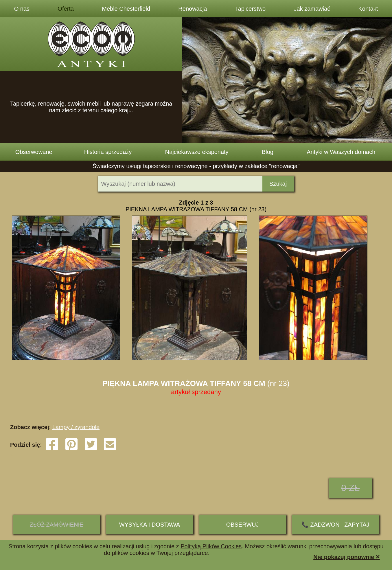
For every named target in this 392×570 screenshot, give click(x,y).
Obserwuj (243, 525)
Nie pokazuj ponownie (347, 557)
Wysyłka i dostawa (150, 525)
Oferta (66, 9)
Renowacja (193, 9)
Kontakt (368, 9)
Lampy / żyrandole (76, 427)
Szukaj (278, 184)
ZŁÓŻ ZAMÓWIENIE (57, 525)
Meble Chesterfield (126, 9)
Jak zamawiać (312, 9)
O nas (22, 9)
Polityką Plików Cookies (211, 546)
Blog (268, 152)
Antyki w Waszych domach (341, 152)
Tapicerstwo (251, 9)
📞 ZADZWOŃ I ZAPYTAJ (335, 525)
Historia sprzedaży (108, 152)
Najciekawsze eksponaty (197, 152)
